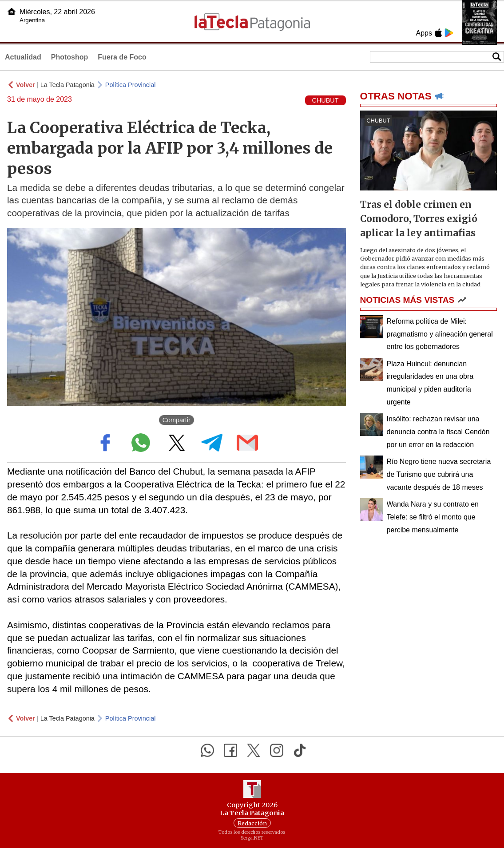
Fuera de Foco (122, 57)
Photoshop (70, 57)
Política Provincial (131, 85)
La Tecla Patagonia (67, 85)
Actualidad (23, 57)
